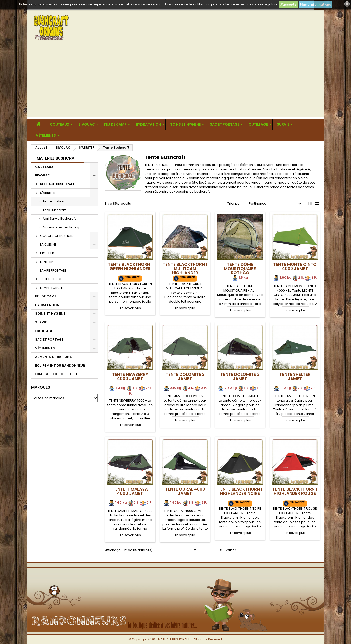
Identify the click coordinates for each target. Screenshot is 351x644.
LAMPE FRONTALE (53, 270)
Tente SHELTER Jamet (295, 377)
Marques (41, 387)
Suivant (229, 550)
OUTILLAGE (258, 124)
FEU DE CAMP (115, 124)
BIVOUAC (87, 124)
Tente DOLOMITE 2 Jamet (185, 377)
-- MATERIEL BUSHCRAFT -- (58, 158)
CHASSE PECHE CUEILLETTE (57, 374)
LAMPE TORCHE (52, 288)
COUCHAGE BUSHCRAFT (59, 236)
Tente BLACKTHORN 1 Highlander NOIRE (240, 491)
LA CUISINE (48, 244)
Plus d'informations (315, 5)
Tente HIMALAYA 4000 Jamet (130, 491)
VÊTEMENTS (46, 135)
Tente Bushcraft (55, 201)
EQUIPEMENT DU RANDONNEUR (60, 365)
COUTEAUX (60, 124)
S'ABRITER (48, 193)
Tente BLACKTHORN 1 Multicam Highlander (185, 269)
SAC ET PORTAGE (225, 124)
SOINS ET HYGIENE (185, 124)
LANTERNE (48, 262)
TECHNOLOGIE (51, 279)
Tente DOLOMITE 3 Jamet (240, 377)
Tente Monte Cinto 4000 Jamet (295, 266)
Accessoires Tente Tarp (62, 227)
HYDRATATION (148, 124)
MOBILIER (47, 253)
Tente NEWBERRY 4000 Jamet (130, 377)
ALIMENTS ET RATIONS (53, 357)
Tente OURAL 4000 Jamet (185, 491)
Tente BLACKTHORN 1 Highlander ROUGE (295, 491)
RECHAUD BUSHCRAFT (57, 184)
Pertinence (276, 204)
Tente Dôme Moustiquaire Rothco (240, 269)
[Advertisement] (175, 82)
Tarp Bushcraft (54, 210)
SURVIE (283, 124)
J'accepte (288, 5)
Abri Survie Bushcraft (59, 219)
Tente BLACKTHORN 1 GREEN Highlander (130, 266)
